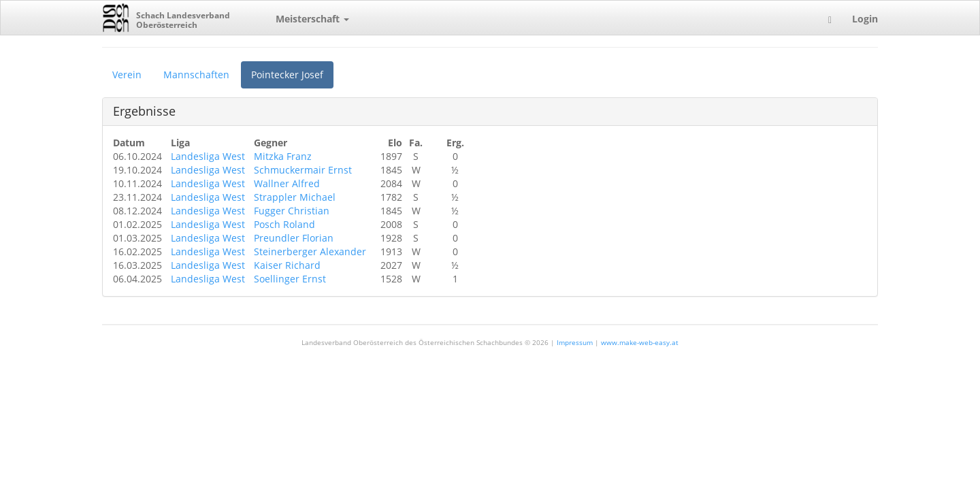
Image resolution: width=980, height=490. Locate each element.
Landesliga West (208, 156)
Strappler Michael (295, 197)
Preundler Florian (294, 238)
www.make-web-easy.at (640, 342)
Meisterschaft (312, 19)
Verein (127, 75)
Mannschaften (196, 75)
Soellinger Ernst (290, 279)
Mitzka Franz (283, 156)
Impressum (575, 342)
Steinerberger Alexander (310, 251)
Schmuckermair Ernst (303, 170)
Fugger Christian (292, 211)
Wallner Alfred (287, 183)
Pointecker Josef (287, 75)
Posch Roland (284, 224)
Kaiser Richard (287, 265)
